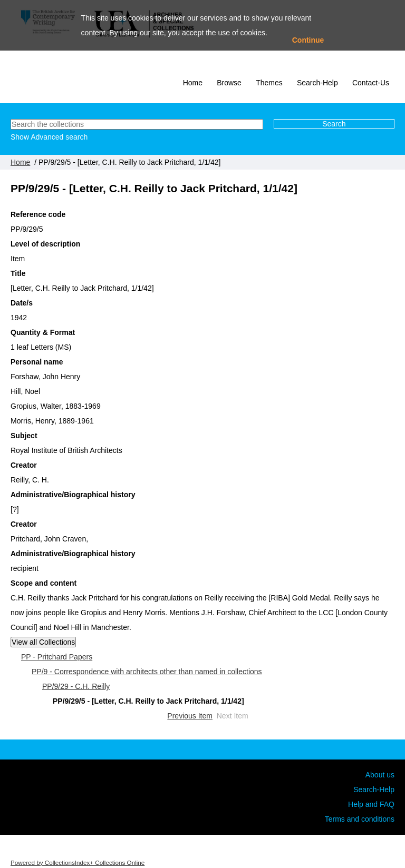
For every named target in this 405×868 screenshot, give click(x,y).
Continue (308, 40)
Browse (229, 83)
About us (380, 775)
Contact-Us (371, 83)
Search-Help (317, 83)
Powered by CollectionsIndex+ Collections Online (78, 862)
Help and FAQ (371, 804)
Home (193, 83)
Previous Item (190, 716)
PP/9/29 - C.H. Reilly (76, 686)
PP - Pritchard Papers (57, 657)
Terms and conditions (360, 819)
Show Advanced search (49, 137)
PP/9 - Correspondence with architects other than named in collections (147, 672)
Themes (269, 83)
